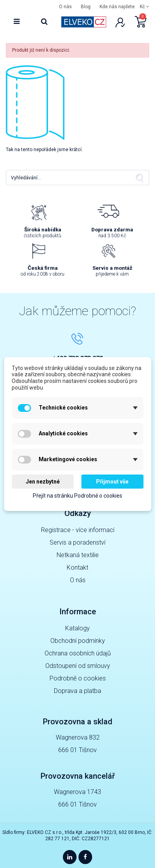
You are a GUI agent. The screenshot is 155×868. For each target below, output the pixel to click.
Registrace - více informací (78, 530)
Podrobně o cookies (78, 678)
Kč (144, 7)
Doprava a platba (77, 691)
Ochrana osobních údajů (78, 653)
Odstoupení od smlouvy (78, 666)
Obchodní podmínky (78, 641)
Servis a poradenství (77, 542)
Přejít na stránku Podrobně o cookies (77, 496)
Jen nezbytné (43, 482)
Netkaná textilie (78, 555)
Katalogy (77, 628)
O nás (65, 7)
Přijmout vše (112, 482)
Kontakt (77, 568)
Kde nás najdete (117, 7)
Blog (86, 7)
